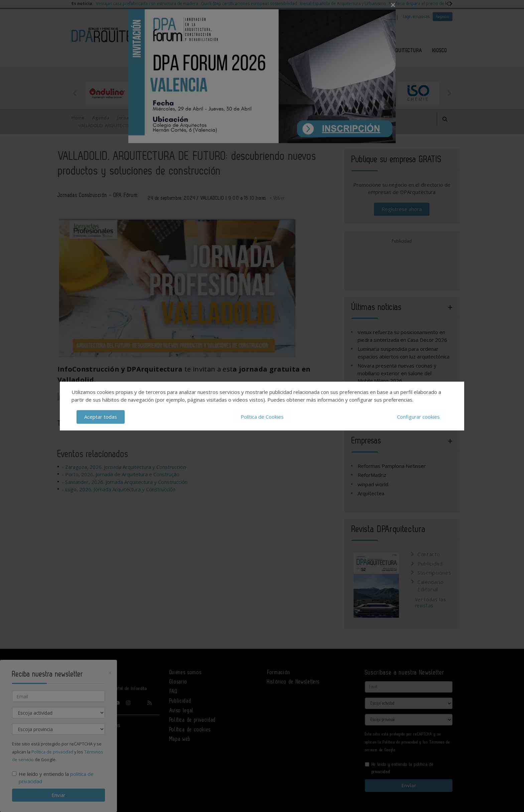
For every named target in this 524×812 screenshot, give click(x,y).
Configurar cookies (418, 417)
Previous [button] (75, 93)
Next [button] (449, 93)
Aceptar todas (101, 417)
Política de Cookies (262, 417)
